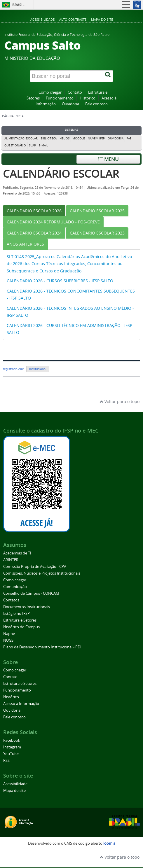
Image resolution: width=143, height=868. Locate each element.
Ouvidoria (70, 104)
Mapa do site (102, 19)
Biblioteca (49, 138)
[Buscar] (108, 76)
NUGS (8, 640)
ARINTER (11, 560)
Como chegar (50, 92)
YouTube (11, 754)
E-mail (43, 145)
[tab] (34, 211)
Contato (75, 92)
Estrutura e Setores (20, 620)
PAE (129, 138)
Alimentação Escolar (21, 138)
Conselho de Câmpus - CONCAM (31, 593)
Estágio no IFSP (16, 614)
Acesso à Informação (21, 704)
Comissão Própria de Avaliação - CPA (35, 567)
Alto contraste (73, 19)
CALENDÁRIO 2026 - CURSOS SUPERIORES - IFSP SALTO (60, 281)
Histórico (88, 98)
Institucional (38, 369)
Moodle (79, 138)
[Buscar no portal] (67, 76)
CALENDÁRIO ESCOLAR (61, 173)
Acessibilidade (42, 19)
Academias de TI (17, 553)
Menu (108, 159)
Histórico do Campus (21, 627)
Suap (32, 145)
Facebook (12, 740)
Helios (64, 138)
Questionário (15, 145)
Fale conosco (96, 104)
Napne (9, 634)
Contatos (11, 600)
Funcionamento (60, 98)
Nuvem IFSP (96, 138)
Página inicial (14, 116)
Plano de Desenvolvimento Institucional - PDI (42, 647)
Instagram (12, 747)
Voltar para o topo (120, 401)
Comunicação (15, 587)
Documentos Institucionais (27, 607)
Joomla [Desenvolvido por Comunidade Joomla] (109, 843)
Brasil (18, 5)
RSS (6, 761)
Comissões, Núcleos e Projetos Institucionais (42, 573)
